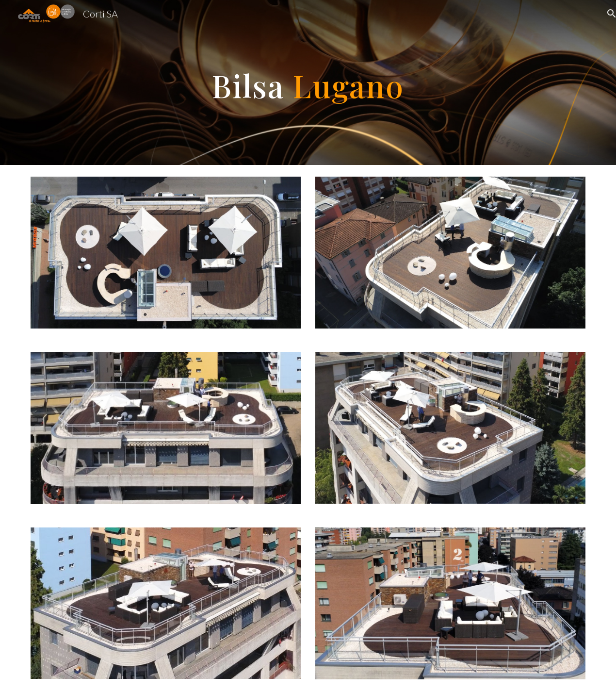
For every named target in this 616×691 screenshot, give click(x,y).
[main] (308, 82)
